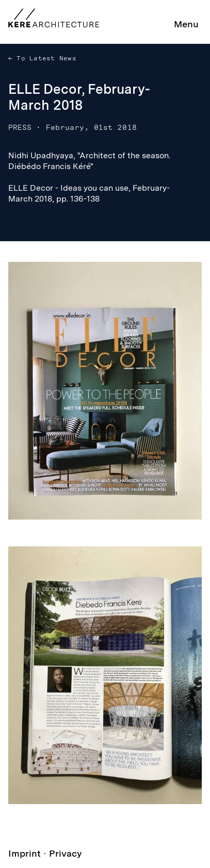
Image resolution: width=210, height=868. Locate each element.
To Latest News (44, 58)
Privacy (66, 853)
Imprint (25, 853)
